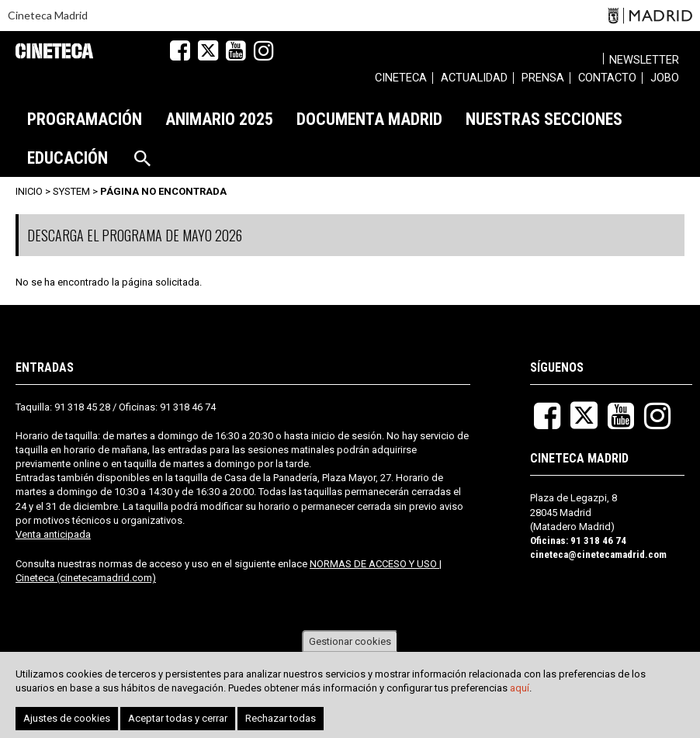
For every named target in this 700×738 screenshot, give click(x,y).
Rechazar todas (281, 719)
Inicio (29, 191)
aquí (520, 689)
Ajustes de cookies (67, 719)
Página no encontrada (163, 191)
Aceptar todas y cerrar (178, 719)
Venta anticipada (53, 534)
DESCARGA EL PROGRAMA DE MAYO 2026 (135, 235)
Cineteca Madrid (48, 15)
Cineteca (54, 51)
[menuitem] (401, 80)
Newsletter (644, 60)
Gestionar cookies (350, 642)
